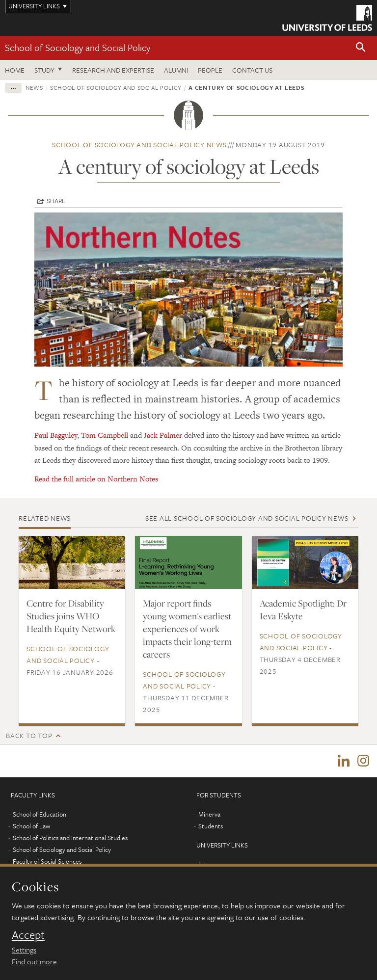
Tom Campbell (105, 435)
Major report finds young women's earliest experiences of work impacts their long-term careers (187, 629)
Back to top (29, 735)
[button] (361, 48)
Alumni (176, 70)
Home (15, 70)
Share (56, 201)
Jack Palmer (163, 435)
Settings (24, 950)
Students (211, 826)
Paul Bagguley (56, 435)
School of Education (40, 814)
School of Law (31, 826)
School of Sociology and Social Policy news (139, 145)
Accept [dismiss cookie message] (28, 935)
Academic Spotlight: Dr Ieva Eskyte (303, 609)
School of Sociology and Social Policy (78, 47)
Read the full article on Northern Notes (96, 479)
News (34, 87)
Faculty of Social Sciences (47, 861)
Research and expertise (113, 70)
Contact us (252, 70)
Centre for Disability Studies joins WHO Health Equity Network (71, 616)
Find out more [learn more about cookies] (34, 961)
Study (44, 70)
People (210, 70)
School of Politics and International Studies (70, 838)
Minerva (209, 814)
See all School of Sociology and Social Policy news (247, 518)
